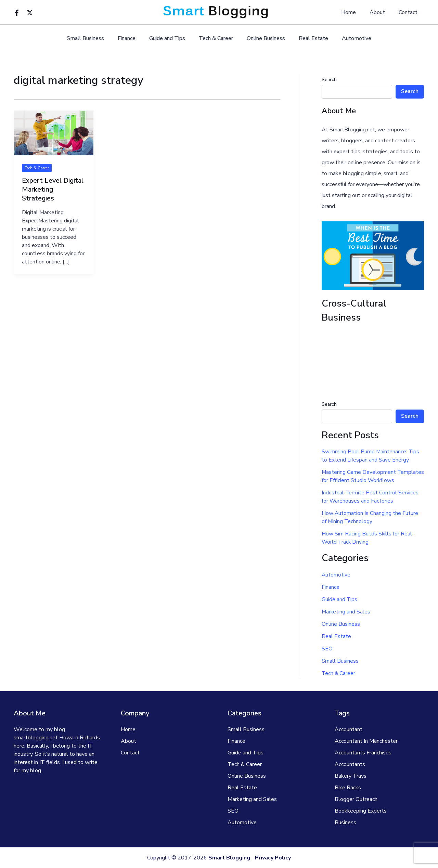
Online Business (263, 38)
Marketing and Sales (346, 612)
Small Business (94, 38)
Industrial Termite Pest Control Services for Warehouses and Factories (370, 497)
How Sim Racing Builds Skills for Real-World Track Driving (368, 538)
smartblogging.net (36, 738)
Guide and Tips (170, 38)
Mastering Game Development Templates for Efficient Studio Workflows (372, 476)
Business (345, 822)
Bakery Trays (351, 776)
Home (355, 12)
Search (329, 80)
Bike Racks (348, 788)
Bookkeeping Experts (361, 811)
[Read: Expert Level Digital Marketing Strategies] (54, 133)
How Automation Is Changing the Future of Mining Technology (370, 517)
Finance (132, 38)
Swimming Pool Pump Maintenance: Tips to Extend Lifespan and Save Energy (371, 456)
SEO (327, 649)
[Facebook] (17, 13)
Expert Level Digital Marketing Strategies (53, 189)
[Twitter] (30, 13)
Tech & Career (216, 38)
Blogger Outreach (356, 799)
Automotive (348, 38)
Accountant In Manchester (366, 741)
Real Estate (308, 38)
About (381, 12)
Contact (409, 12)
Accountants (350, 764)
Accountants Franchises (363, 753)
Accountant (349, 729)
